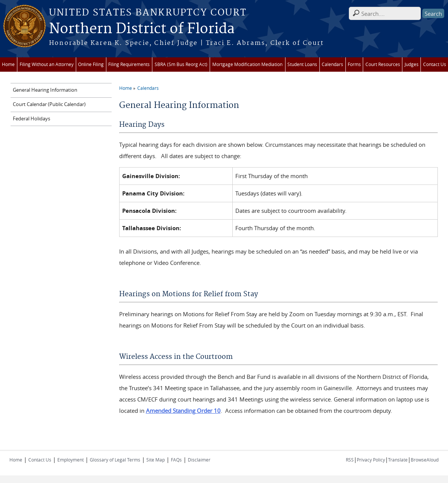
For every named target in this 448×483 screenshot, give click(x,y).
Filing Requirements (129, 64)
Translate (398, 460)
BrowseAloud (425, 460)
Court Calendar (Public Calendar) (49, 104)
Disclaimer (199, 460)
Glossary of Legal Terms (115, 460)
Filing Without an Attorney (47, 64)
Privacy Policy (371, 460)
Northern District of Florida (142, 29)
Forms (354, 64)
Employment (71, 460)
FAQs (176, 460)
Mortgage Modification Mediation (247, 64)
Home (8, 64)
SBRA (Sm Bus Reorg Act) (181, 64)
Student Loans (302, 64)
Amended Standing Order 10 (183, 411)
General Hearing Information (45, 90)
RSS (350, 460)
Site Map (156, 460)
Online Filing (91, 64)
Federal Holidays (31, 119)
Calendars (332, 64)
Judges (412, 64)
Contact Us (435, 64)
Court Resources (383, 64)
